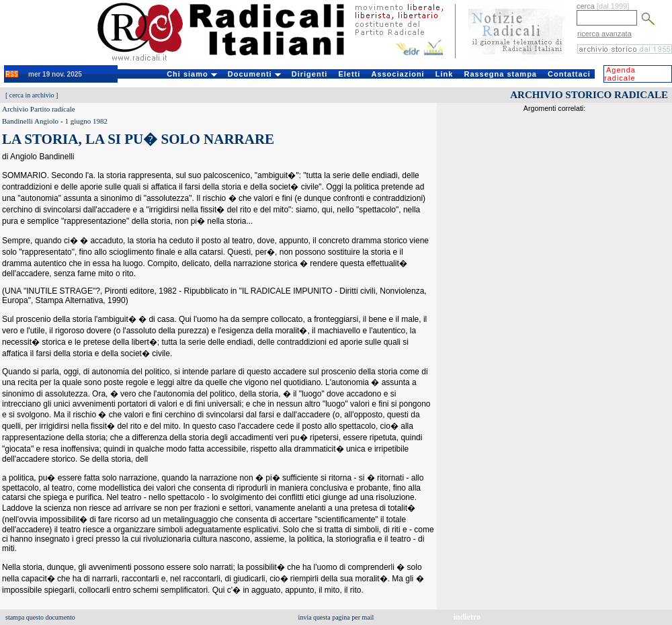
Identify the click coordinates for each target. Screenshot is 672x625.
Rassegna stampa (500, 74)
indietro (467, 617)
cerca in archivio (32, 95)
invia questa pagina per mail (336, 617)
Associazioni (397, 74)
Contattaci (569, 74)
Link (445, 74)
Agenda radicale (620, 74)
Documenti (254, 74)
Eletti (349, 74)
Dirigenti (310, 74)
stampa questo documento (40, 617)
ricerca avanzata (604, 34)
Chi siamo (192, 74)
